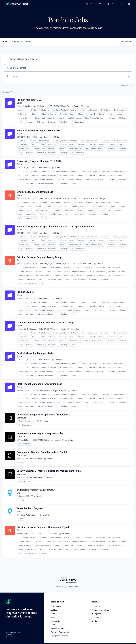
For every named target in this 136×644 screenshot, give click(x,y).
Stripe (20, 103)
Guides (54, 610)
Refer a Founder (58, 628)
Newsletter (56, 621)
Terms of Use (10, 635)
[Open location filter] (128, 76)
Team (99, 4)
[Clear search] (128, 59)
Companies (88, 4)
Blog (107, 4)
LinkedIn (96, 606)
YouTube (96, 617)
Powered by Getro (128, 85)
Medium (95, 621)
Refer (115, 4)
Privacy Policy (10, 637)
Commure (21, 419)
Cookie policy (73, 587)
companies (16, 42)
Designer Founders (59, 636)
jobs (4, 42)
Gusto (20, 195)
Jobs (123, 4)
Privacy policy (61, 587)
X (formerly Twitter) (101, 610)
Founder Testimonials (60, 632)
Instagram (96, 614)
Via (18, 494)
